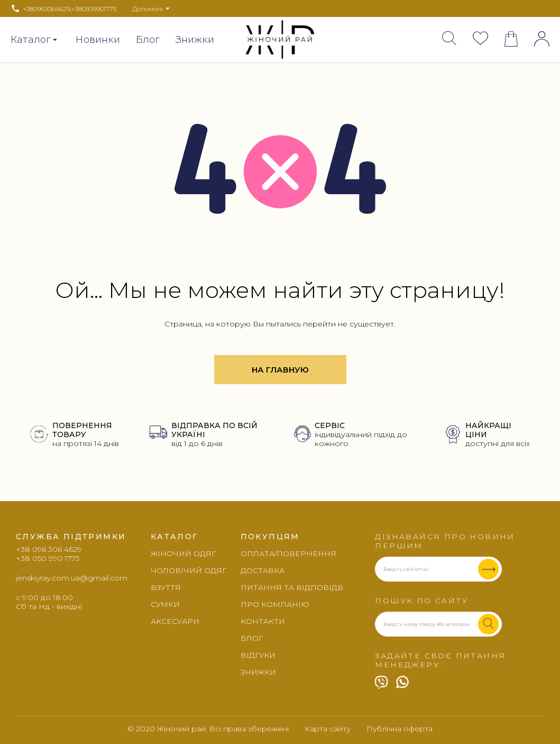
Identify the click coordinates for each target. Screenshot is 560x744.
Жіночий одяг (183, 554)
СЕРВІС (330, 425)
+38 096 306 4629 (49, 550)
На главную (280, 370)
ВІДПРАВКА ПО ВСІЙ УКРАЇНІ (214, 430)
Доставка (263, 570)
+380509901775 (94, 9)
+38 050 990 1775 (48, 559)
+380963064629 (47, 9)
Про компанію (275, 604)
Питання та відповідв (292, 587)
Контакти (263, 621)
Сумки (165, 604)
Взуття (166, 587)
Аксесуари (175, 621)
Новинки (98, 40)
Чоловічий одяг (189, 570)
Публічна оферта (400, 729)
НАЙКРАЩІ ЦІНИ (488, 430)
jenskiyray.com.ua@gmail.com (72, 578)
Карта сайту (328, 729)
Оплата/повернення (288, 554)
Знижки (195, 40)
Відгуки (258, 655)
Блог (148, 40)
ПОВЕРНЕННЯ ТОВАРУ (82, 430)
